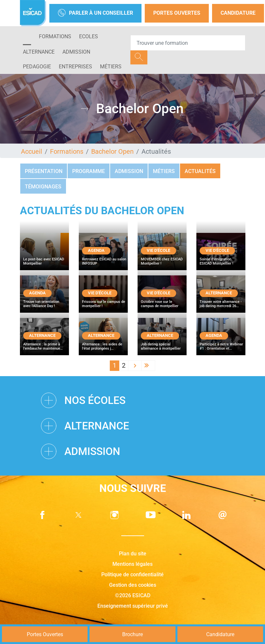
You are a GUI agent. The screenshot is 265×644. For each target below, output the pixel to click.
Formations (55, 36)
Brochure (132, 634)
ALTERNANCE (39, 52)
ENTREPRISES (75, 67)
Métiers (111, 67)
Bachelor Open (112, 151)
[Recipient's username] (188, 43)
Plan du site (133, 554)
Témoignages (43, 187)
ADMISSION (76, 52)
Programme (89, 171)
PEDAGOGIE (37, 67)
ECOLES (89, 36)
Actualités (200, 171)
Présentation (44, 171)
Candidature (238, 13)
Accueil (32, 151)
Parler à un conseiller (95, 13)
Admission (129, 171)
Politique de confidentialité (132, 574)
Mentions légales (132, 564)
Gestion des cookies (133, 585)
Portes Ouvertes (177, 13)
